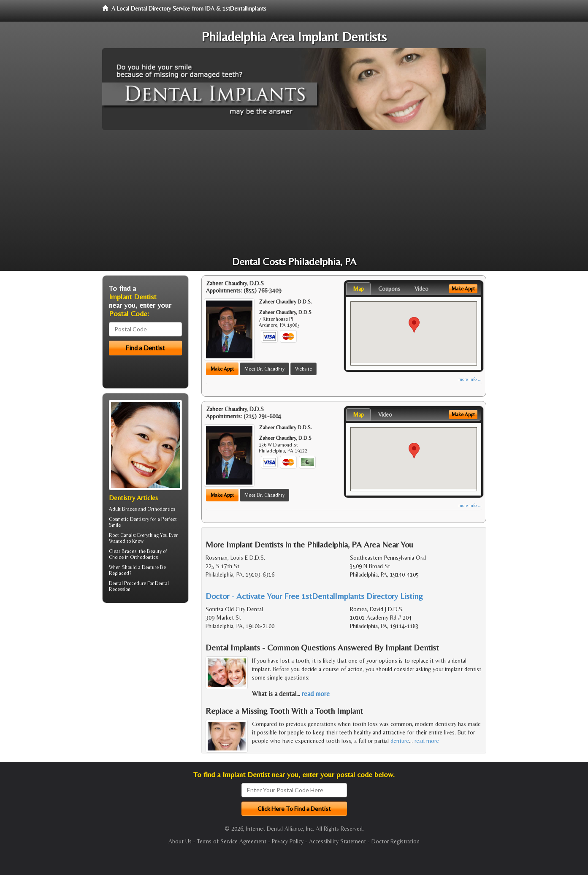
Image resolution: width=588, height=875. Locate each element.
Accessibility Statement (337, 841)
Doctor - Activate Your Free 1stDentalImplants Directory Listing (314, 596)
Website (303, 369)
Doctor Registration (396, 841)
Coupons (389, 289)
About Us (180, 841)
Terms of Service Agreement (232, 841)
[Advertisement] (294, 193)
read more (316, 694)
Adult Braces (123, 509)
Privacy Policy (288, 841)
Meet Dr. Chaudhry (264, 369)
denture (400, 741)
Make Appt (222, 369)
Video (421, 289)
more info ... (470, 379)
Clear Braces (123, 551)
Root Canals (122, 535)
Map (358, 289)
